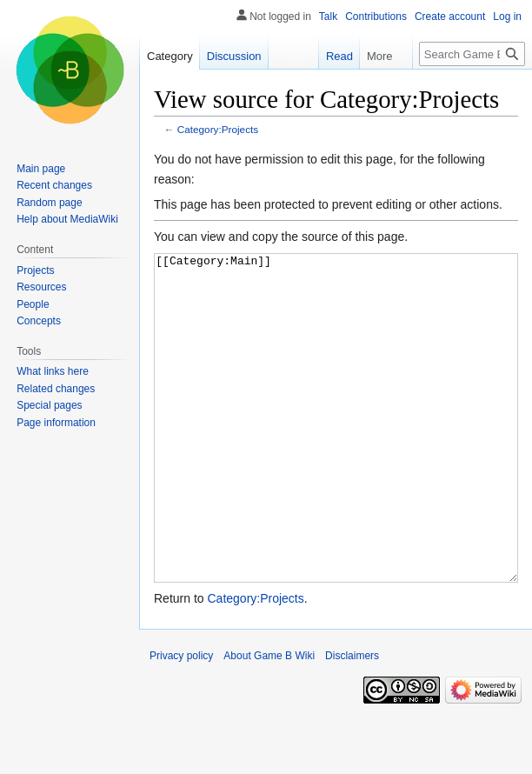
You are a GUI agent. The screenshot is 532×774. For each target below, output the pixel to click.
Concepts (39, 321)
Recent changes (54, 185)
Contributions (376, 17)
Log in (507, 17)
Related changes (56, 389)
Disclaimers (352, 721)
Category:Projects (218, 129)
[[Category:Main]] (336, 451)
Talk (328, 17)
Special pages (49, 405)
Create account (450, 17)
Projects (35, 270)
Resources (41, 287)
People (33, 304)
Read (339, 56)
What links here (53, 371)
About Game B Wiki (269, 721)
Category (170, 56)
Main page (41, 169)
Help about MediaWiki (67, 219)
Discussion (234, 56)
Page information (56, 423)
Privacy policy (181, 721)
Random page (49, 203)
